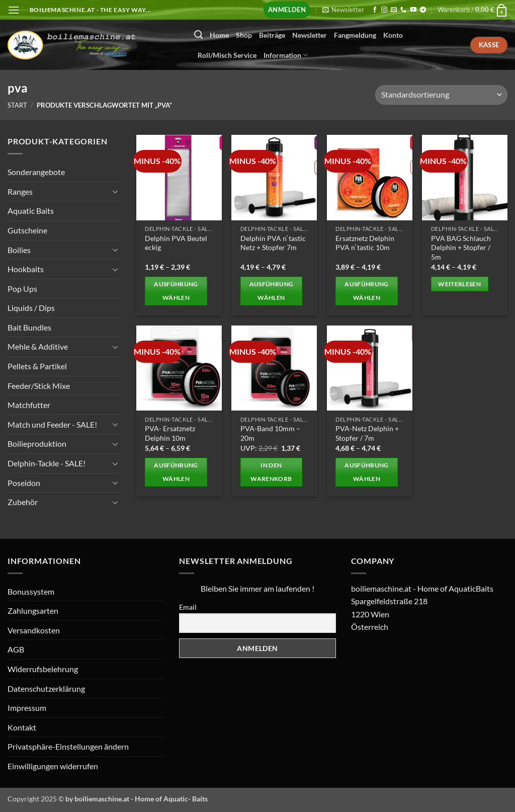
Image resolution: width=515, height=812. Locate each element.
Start (17, 105)
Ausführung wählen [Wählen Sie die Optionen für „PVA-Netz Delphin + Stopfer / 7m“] (366, 472)
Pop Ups (22, 288)
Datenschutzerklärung (46, 688)
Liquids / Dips (31, 308)
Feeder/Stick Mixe (39, 385)
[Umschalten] (115, 191)
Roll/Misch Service (227, 55)
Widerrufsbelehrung (43, 669)
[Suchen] (198, 35)
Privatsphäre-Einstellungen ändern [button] (68, 746)
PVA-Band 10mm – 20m (270, 433)
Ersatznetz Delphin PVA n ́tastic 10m (365, 243)
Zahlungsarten (33, 611)
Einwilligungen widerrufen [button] (53, 766)
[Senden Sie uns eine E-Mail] (394, 10)
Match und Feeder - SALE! (52, 424)
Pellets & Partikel (37, 366)
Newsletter (310, 35)
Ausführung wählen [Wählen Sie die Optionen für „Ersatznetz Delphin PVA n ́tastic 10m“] (366, 291)
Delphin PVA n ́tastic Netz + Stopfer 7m (273, 243)
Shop (244, 35)
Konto (393, 35)
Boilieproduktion (37, 443)
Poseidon (24, 482)
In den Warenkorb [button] (271, 472)
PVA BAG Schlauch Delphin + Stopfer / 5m (461, 248)
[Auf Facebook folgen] (375, 10)
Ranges (20, 191)
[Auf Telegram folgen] (423, 10)
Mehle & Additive (38, 346)
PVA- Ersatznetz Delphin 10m (170, 433)
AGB (16, 649)
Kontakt (22, 727)
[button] (14, 10)
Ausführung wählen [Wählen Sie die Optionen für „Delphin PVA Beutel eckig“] (176, 291)
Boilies (19, 249)
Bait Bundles (29, 327)
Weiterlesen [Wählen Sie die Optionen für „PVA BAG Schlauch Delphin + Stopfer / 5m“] (459, 284)
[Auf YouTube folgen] (413, 10)
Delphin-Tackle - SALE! (47, 463)
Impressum (27, 708)
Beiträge (272, 35)
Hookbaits (26, 269)
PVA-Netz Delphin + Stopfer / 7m (367, 433)
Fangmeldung (355, 35)
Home (219, 35)
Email (188, 607)
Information (286, 55)
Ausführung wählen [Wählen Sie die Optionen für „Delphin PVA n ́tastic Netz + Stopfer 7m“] (271, 291)
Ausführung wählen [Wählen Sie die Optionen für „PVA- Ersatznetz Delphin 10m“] (176, 472)
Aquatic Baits (31, 211)
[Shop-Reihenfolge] (441, 95)
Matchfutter (29, 405)
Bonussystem (31, 591)
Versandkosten (34, 630)
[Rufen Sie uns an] (403, 10)
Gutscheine (27, 230)
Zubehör (23, 502)
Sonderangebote (36, 172)
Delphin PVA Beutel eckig (176, 243)
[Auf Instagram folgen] (384, 10)
